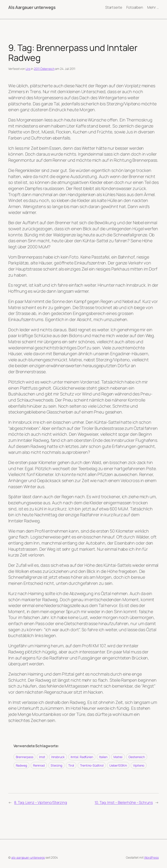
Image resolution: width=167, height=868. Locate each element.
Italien (103, 757)
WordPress (151, 857)
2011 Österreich (44, 69)
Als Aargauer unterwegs (32, 7)
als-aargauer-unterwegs (28, 857)
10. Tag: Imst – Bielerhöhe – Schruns (124, 802)
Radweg (21, 765)
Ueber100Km (118, 765)
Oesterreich (137, 757)
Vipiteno (139, 765)
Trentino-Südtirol (92, 765)
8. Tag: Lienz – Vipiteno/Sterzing (41, 802)
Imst (42, 757)
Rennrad (39, 765)
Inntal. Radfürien (82, 757)
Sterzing (56, 765)
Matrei (118, 757)
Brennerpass (25, 757)
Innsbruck (58, 757)
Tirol (71, 765)
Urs (28, 69)
